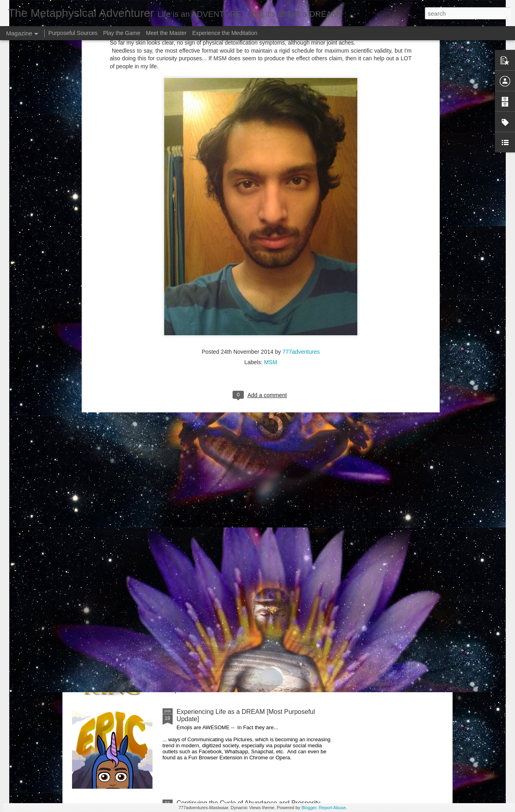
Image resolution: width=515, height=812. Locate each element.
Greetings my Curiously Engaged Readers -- (149, 529)
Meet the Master (166, 33)
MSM (271, 253)
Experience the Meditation (225, 33)
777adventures (301, 243)
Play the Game (122, 33)
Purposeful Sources (73, 33)
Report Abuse (333, 808)
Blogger (309, 808)
